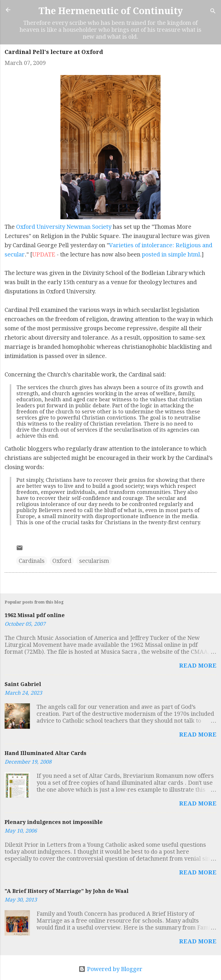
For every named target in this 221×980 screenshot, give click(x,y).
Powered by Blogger (110, 969)
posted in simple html (171, 254)
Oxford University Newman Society (64, 227)
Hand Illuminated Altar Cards (45, 753)
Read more (198, 666)
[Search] (213, 12)
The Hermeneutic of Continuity (111, 11)
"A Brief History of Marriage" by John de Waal (67, 891)
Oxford (62, 561)
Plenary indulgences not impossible (54, 822)
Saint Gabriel (23, 684)
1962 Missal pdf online (35, 615)
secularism (94, 561)
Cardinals (32, 561)
